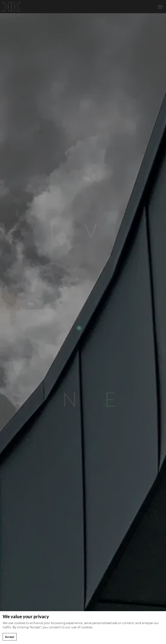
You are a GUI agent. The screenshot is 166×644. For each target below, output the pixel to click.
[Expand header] (161, 7)
